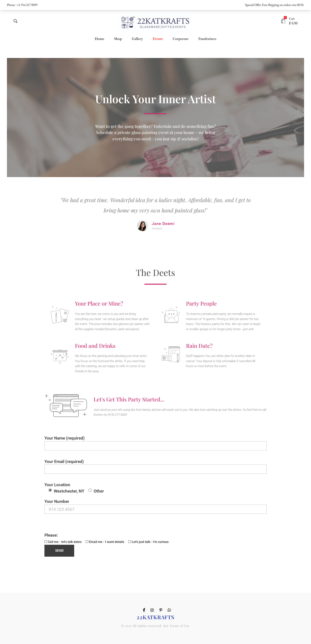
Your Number (155, 506)
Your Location (74, 488)
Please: (107, 545)
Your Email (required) (155, 466)
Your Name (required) (155, 443)
